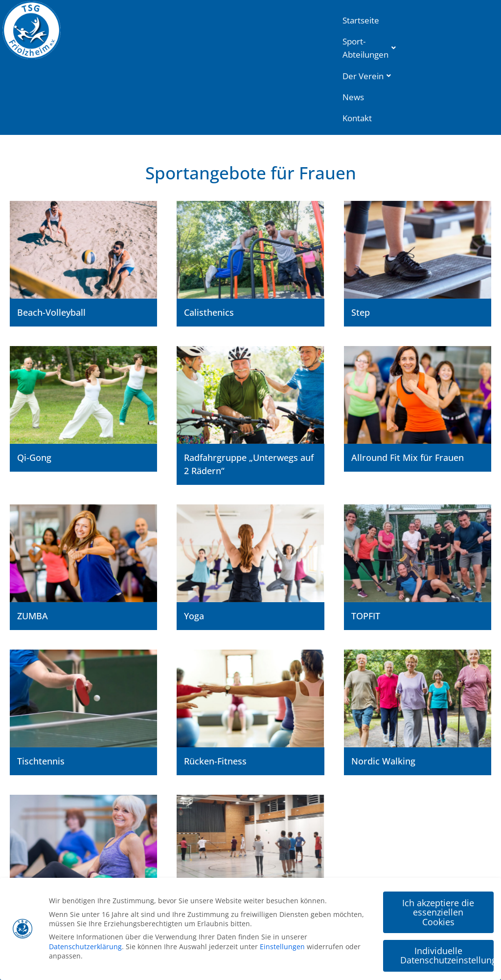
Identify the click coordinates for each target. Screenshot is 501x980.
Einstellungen (282, 946)
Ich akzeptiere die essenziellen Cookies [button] (438, 911)
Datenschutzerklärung (85, 946)
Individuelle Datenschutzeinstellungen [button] (447, 955)
